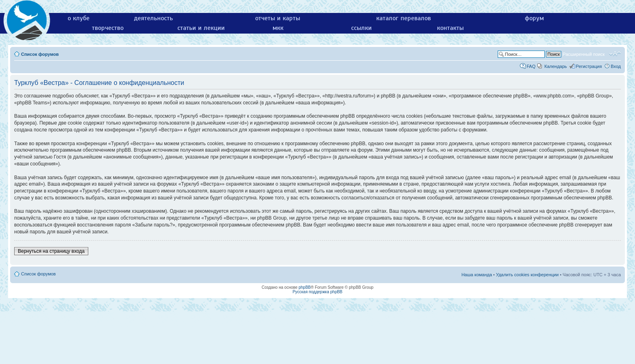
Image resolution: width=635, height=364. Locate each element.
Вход (616, 66)
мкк (278, 28)
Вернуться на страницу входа (51, 251)
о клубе (79, 18)
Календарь (556, 66)
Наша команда (476, 275)
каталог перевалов (404, 18)
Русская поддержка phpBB (317, 292)
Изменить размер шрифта (615, 54)
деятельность (153, 18)
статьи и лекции (201, 28)
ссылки (361, 28)
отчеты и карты (278, 18)
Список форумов (40, 54)
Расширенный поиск (584, 54)
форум (534, 18)
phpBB (305, 287)
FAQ (531, 66)
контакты (450, 28)
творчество (108, 28)
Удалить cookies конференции (527, 275)
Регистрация (589, 66)
